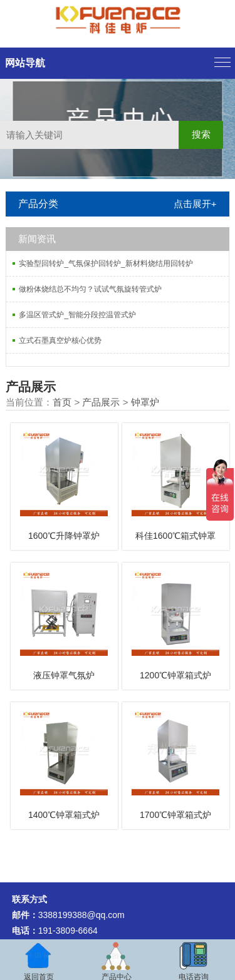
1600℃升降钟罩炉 (64, 536)
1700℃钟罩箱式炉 (175, 815)
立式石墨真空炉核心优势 (60, 340)
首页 (62, 402)
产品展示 (101, 402)
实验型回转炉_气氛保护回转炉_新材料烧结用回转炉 (106, 263)
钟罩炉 (145, 402)
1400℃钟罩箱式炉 (64, 815)
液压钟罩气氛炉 (64, 675)
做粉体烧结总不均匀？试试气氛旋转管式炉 (90, 289)
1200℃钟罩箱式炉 (175, 675)
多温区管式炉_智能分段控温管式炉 (77, 315)
